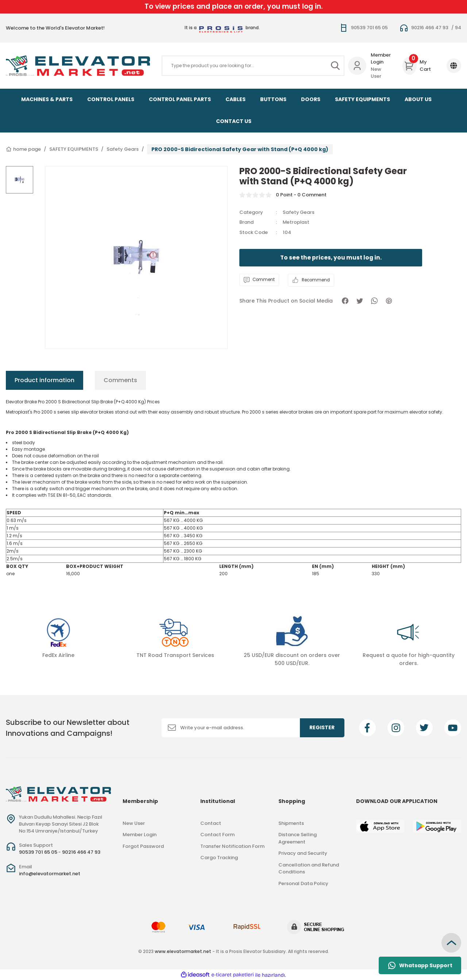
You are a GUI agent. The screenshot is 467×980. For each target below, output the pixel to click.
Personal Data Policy (303, 883)
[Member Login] (357, 66)
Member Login (381, 59)
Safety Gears (299, 212)
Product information (45, 380)
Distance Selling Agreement (298, 838)
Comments (120, 380)
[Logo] (78, 66)
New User (376, 73)
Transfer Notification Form (232, 846)
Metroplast (296, 222)
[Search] (253, 66)
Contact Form (217, 835)
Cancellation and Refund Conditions (309, 868)
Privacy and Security (303, 853)
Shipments (291, 823)
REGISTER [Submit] (322, 727)
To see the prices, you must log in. (331, 258)
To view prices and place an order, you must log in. (234, 6)
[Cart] (419, 66)
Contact (211, 823)
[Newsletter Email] (253, 728)
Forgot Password (143, 846)
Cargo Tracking (219, 858)
